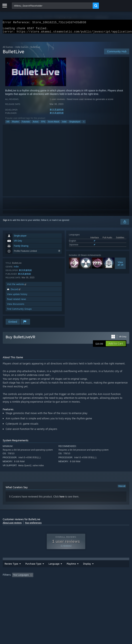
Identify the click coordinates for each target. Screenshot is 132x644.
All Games (8, 49)
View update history (17, 296)
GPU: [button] (79, 588)
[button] (116, 346)
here (62, 499)
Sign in (6, 222)
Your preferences (33, 525)
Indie (64, 124)
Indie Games (22, 49)
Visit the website (17, 286)
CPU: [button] (67, 588)
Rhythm (16, 124)
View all (122, 488)
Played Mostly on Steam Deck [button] (18, 588)
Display (102, 570)
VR (8, 124)
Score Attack (54, 124)
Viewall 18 (120, 266)
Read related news (17, 301)
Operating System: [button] (48, 588)
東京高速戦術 (57, 112)
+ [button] (84, 124)
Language (51, 570)
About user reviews (12, 525)
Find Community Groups (19, 311)
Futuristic (26, 124)
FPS (43, 124)
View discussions (16, 306)
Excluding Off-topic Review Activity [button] (57, 583)
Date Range (67, 570)
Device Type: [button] (95, 588)
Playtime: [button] (86, 583)
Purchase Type (29, 570)
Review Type (8, 570)
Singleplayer (75, 124)
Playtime (86, 570)
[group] (66, 586)
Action (36, 124)
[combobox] (52, 6)
